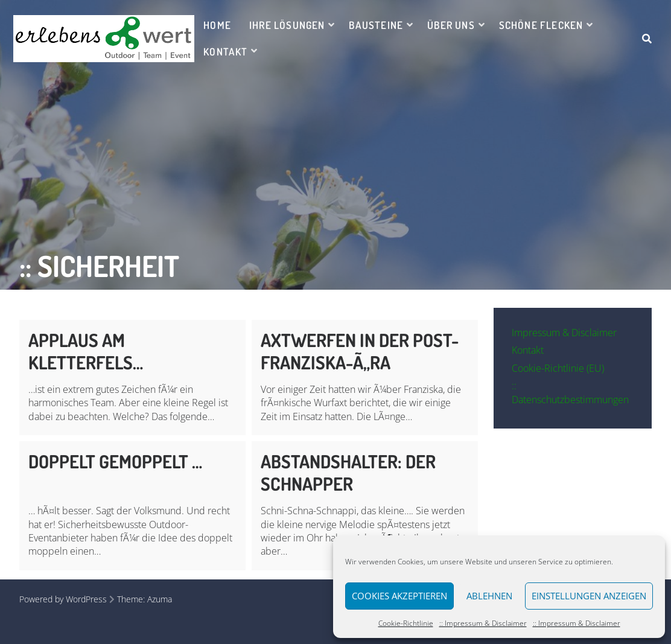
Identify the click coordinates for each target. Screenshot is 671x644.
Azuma (160, 599)
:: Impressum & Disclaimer (483, 623)
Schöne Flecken (541, 25)
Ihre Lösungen (287, 25)
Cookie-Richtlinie (406, 623)
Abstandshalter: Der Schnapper (348, 472)
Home (217, 25)
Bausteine (376, 25)
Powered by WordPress (63, 599)
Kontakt (225, 52)
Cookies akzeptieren (399, 596)
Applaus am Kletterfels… (86, 351)
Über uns (451, 25)
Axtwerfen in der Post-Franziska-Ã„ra (360, 351)
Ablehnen (489, 596)
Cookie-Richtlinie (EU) (558, 368)
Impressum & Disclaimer (564, 333)
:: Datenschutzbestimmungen (570, 392)
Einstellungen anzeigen (589, 596)
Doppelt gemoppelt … (115, 461)
